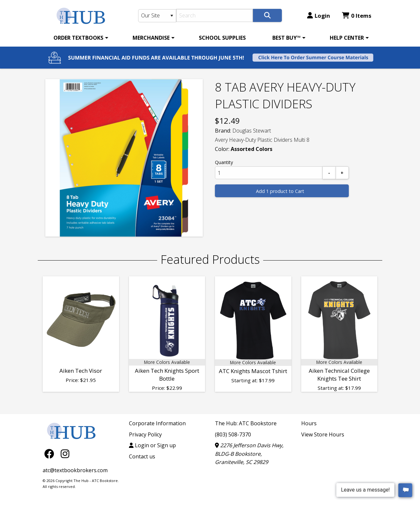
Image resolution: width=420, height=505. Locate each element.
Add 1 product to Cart (280, 191)
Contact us (142, 456)
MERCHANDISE (151, 38)
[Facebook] (51, 454)
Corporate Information (157, 423)
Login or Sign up (152, 445)
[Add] (342, 173)
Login (319, 16)
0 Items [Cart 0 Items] (357, 16)
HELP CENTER (347, 38)
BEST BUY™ (286, 38)
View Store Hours (323, 434)
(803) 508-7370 (233, 434)
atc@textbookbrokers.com (75, 470)
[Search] (215, 15)
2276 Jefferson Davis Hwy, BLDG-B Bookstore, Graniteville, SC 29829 (249, 454)
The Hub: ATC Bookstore (246, 423)
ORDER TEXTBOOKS (78, 38)
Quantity (224, 162)
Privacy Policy (145, 434)
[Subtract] (329, 173)
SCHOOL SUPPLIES (222, 38)
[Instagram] (65, 454)
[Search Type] (157, 16)
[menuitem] (80, 38)
